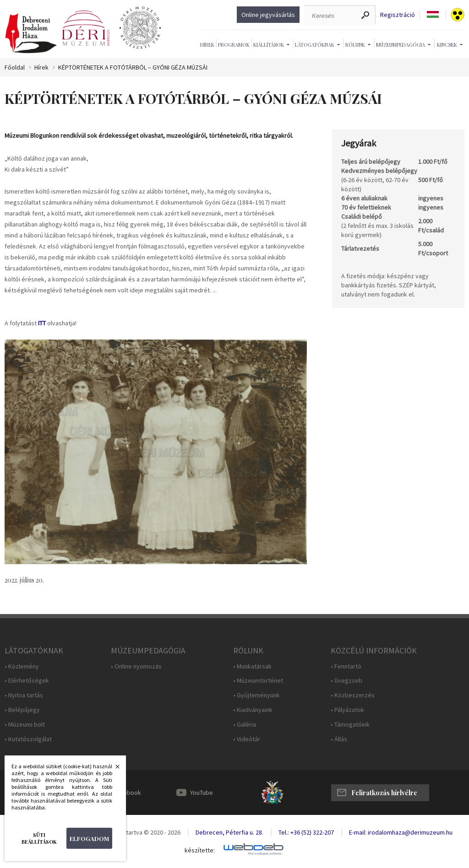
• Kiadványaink (253, 710)
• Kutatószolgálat (28, 739)
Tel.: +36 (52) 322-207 (306, 832)
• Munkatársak (252, 666)
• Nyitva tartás (24, 695)
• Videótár (247, 739)
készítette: (200, 850)
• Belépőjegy (22, 710)
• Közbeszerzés (353, 695)
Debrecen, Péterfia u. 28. (229, 832)
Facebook (127, 793)
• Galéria (245, 725)
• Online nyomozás (136, 666)
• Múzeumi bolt (25, 725)
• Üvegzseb (346, 681)
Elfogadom (89, 838)
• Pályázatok (347, 710)
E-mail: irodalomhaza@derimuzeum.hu (401, 832)
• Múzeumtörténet (258, 681)
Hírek (207, 45)
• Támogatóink (350, 725)
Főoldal (15, 67)
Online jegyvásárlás (268, 15)
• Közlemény (22, 666)
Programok (234, 45)
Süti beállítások (39, 838)
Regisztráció (398, 15)
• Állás (339, 739)
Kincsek (447, 45)
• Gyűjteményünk (256, 695)
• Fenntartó (346, 666)
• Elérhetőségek (27, 681)
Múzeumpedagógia (401, 45)
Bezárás (113, 769)
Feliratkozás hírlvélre (384, 793)
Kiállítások (269, 45)
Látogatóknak (315, 45)
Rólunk (355, 45)
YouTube (202, 793)
